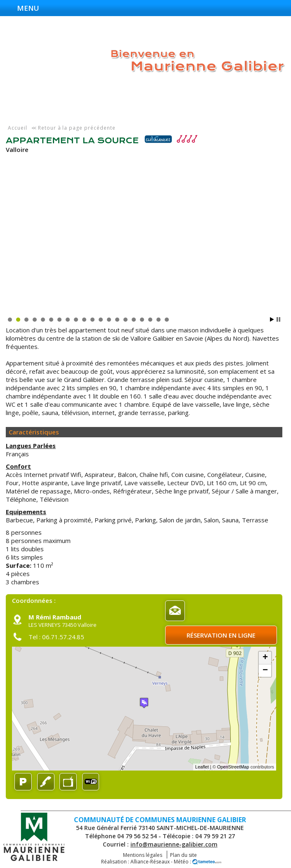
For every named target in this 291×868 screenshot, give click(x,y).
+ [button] (265, 658)
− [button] (265, 671)
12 (101, 320)
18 (150, 320)
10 (84, 320)
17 (142, 320)
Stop (278, 319)
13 (109, 320)
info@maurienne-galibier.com (174, 844)
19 (159, 320)
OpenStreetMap (233, 767)
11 (92, 320)
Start (272, 319)
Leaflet (202, 767)
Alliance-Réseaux (150, 862)
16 (134, 320)
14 (117, 320)
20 (167, 320)
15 (125, 320)
